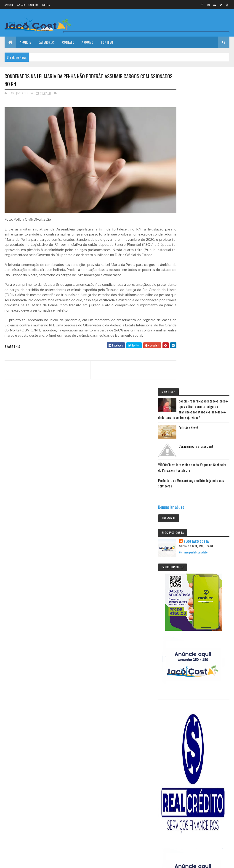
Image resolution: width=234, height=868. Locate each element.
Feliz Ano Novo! (208, 119)
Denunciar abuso (191, 198)
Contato (21, 5)
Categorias (47, 42)
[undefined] (17, 801)
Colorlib (22, 774)
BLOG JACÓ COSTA (216, 233)
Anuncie (9, 5)
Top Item (46, 5)
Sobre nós (33, 5)
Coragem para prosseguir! (42, 707)
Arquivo (88, 42)
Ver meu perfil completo (213, 247)
